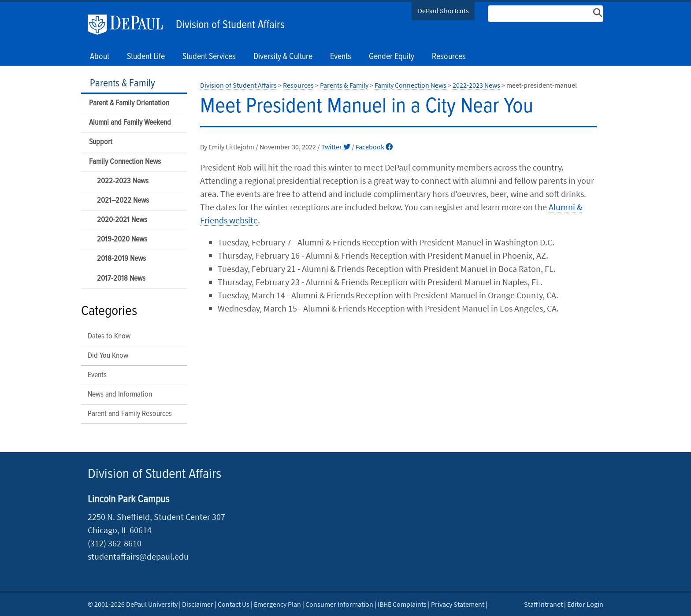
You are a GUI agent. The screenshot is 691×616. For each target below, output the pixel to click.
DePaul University (130, 25)
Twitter (336, 147)
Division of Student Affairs (230, 25)
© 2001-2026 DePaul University (133, 604)
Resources (298, 85)
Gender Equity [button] (392, 57)
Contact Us (234, 604)
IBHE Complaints (402, 604)
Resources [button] (449, 57)
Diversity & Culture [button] (283, 57)
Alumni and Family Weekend (130, 123)
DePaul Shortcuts (443, 11)
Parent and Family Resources (130, 414)
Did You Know (108, 356)
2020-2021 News (122, 220)
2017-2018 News (121, 279)
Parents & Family (123, 83)
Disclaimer (198, 604)
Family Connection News (125, 162)
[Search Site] (546, 14)
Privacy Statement (458, 604)
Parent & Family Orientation (129, 103)
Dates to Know (109, 336)
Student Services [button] (209, 57)
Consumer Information (339, 604)
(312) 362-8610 (115, 543)
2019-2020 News (122, 239)
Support (101, 142)
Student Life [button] (146, 57)
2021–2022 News (123, 201)
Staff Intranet (543, 604)
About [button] (100, 57)
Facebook (374, 147)
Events (341, 57)
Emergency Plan (277, 604)
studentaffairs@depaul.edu (138, 556)
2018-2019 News (121, 259)
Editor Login (585, 604)
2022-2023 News (123, 181)
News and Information (120, 395)
